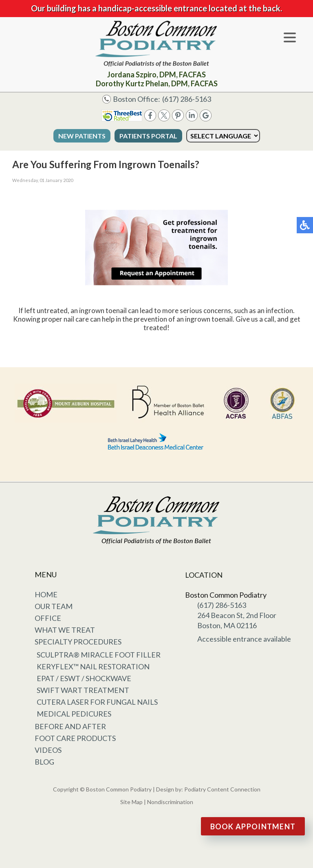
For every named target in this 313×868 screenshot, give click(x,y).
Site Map (131, 802)
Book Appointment (253, 826)
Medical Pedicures (74, 714)
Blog (44, 762)
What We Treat (65, 630)
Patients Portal (148, 136)
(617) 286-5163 (187, 99)
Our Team (54, 606)
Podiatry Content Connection (222, 789)
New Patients (82, 136)
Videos (48, 750)
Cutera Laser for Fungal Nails (97, 702)
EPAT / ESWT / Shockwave (84, 678)
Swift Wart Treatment (83, 690)
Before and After (70, 726)
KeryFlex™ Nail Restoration (93, 666)
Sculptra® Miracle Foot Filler (99, 655)
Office (48, 618)
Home (46, 594)
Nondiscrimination (170, 802)
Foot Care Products (75, 738)
